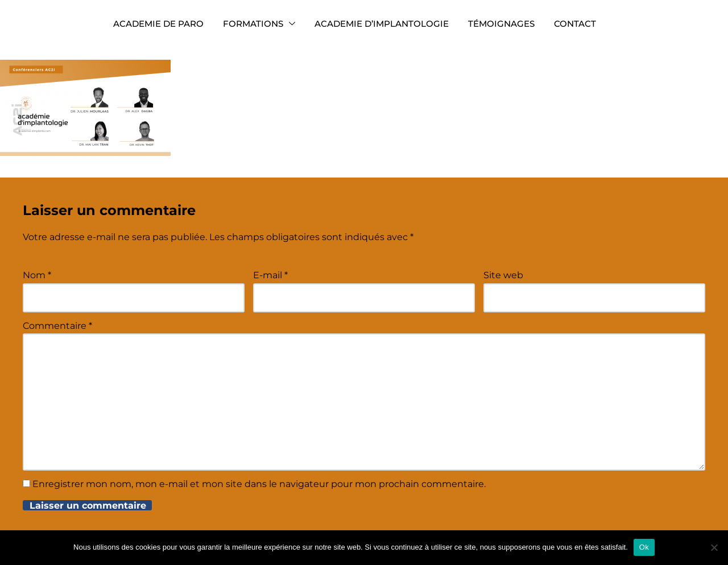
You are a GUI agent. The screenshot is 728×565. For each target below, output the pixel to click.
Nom (37, 275)
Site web (503, 275)
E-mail (270, 275)
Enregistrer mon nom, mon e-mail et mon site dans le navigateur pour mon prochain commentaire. (259, 484)
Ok (644, 547)
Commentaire (57, 326)
